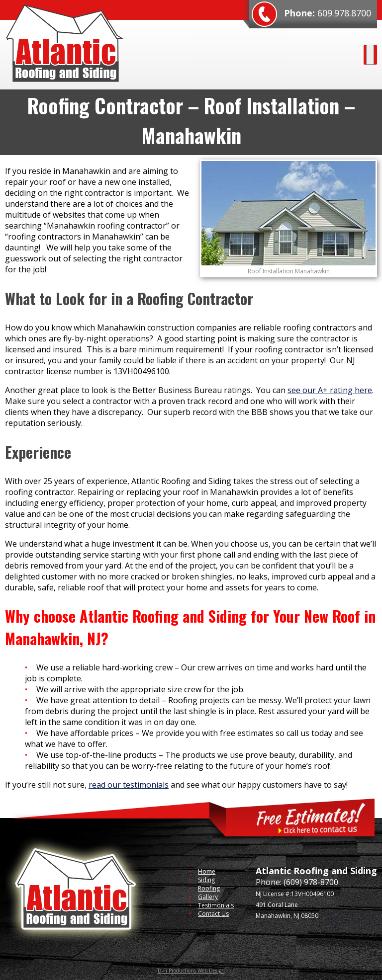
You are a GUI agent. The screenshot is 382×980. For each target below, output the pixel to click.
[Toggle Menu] (370, 55)
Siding (206, 880)
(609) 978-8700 (311, 882)
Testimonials (216, 905)
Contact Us (213, 914)
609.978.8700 (344, 13)
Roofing (209, 888)
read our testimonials (129, 785)
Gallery (208, 897)
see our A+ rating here (330, 390)
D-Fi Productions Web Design (191, 971)
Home (207, 871)
